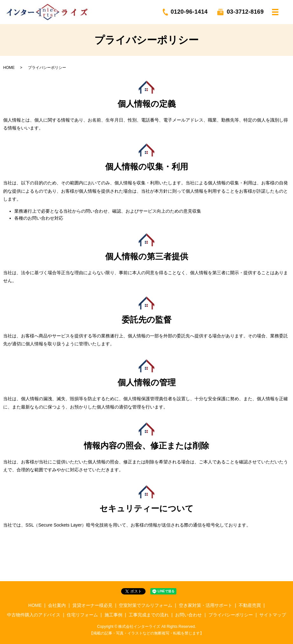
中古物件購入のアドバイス (34, 615)
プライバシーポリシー (231, 615)
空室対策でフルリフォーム (146, 605)
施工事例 (113, 615)
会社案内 (57, 605)
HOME (9, 68)
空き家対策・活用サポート (206, 605)
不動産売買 (250, 605)
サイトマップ (273, 615)
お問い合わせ (188, 615)
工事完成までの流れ (149, 615)
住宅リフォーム (82, 615)
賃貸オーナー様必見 (92, 605)
